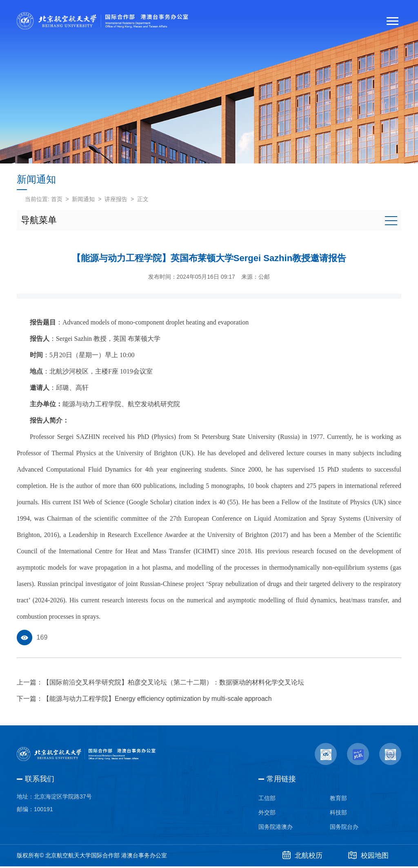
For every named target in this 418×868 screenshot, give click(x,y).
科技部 (338, 813)
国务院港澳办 (276, 828)
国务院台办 (344, 828)
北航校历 (300, 857)
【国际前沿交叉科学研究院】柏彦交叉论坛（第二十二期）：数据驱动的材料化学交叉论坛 (173, 682)
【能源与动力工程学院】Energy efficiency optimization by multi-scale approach (157, 699)
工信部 (267, 799)
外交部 (267, 813)
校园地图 (368, 857)
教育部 (338, 799)
